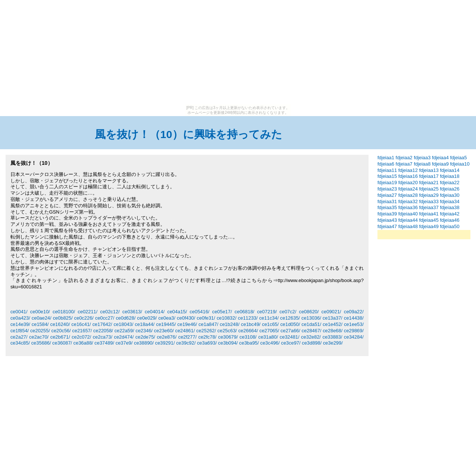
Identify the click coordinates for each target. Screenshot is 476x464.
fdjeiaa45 (429, 220)
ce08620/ (309, 312)
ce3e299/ (333, 343)
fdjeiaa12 (408, 170)
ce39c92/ (186, 343)
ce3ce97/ (291, 343)
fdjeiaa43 (387, 220)
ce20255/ (40, 331)
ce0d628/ (126, 318)
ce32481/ (290, 337)
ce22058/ (103, 331)
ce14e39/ (20, 324)
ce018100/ (64, 312)
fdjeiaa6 (386, 164)
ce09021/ (331, 312)
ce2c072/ (81, 337)
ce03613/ (132, 312)
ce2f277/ (187, 337)
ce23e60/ (164, 331)
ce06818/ (245, 312)
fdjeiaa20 (408, 183)
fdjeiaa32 (408, 201)
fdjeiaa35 (387, 207)
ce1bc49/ (251, 324)
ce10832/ (227, 318)
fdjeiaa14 (450, 170)
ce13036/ (311, 318)
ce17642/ (102, 324)
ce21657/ (82, 331)
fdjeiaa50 (450, 226)
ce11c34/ (269, 318)
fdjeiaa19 (387, 183)
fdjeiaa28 (408, 195)
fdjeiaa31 (387, 201)
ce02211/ (88, 312)
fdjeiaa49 (429, 226)
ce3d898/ (312, 343)
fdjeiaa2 (404, 158)
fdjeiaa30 (450, 195)
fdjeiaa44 (408, 220)
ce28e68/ (333, 331)
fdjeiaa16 (408, 176)
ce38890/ (144, 343)
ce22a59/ (124, 331)
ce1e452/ (333, 324)
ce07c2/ (288, 312)
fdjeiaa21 (429, 183)
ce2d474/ (124, 337)
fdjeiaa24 (408, 189)
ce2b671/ (60, 337)
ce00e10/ (40, 312)
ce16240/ (60, 324)
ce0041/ (19, 312)
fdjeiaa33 (429, 201)
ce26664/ (248, 331)
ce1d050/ (290, 324)
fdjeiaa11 (387, 170)
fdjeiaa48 (408, 226)
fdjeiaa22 (450, 183)
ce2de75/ (145, 337)
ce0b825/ (63, 318)
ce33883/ (332, 337)
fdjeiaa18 (450, 176)
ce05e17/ (222, 312)
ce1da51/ (311, 324)
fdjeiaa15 (387, 176)
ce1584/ (40, 324)
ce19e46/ (187, 324)
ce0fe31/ (206, 318)
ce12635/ (290, 318)
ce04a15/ (177, 312)
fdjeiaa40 (408, 214)
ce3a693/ (207, 343)
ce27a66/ (290, 331)
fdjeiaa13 (429, 170)
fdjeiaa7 (404, 164)
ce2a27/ (19, 337)
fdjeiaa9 (440, 164)
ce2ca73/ (103, 337)
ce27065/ (269, 331)
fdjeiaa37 (429, 207)
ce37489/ (104, 343)
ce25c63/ (227, 331)
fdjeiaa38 (450, 207)
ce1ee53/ (354, 324)
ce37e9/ (124, 343)
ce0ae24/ (41, 318)
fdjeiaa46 (450, 220)
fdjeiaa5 (458, 158)
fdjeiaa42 (450, 214)
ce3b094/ (228, 343)
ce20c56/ (61, 331)
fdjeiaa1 (386, 158)
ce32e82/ (311, 337)
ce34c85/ (20, 343)
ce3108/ (248, 337)
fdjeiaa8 (422, 164)
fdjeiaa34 (450, 201)
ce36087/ (62, 343)
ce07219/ (267, 312)
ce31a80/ (268, 337)
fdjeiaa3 (422, 158)
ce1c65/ (270, 324)
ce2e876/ (167, 337)
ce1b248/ (230, 324)
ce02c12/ (110, 312)
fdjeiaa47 (387, 226)
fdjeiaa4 (440, 158)
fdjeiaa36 (408, 207)
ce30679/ (228, 337)
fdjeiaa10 (460, 164)
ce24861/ (185, 331)
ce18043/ (123, 324)
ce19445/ (166, 324)
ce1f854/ (20, 331)
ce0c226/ (84, 318)
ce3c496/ (270, 343)
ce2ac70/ (39, 337)
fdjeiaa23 (387, 189)
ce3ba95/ (249, 343)
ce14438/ (354, 318)
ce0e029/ (147, 318)
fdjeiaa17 (429, 176)
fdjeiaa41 (429, 214)
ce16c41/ (81, 324)
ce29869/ (354, 331)
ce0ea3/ (167, 318)
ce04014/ (155, 312)
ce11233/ (248, 318)
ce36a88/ (83, 343)
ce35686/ (41, 343)
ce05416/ (200, 312)
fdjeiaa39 (387, 214)
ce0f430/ (186, 318)
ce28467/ (311, 331)
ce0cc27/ (105, 318)
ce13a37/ (333, 318)
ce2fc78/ (207, 337)
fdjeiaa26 (450, 189)
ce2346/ (144, 331)
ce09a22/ (354, 312)
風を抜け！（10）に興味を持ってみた (189, 134)
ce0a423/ (20, 318)
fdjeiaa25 (429, 189)
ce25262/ (206, 331)
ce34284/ (354, 337)
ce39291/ (165, 343)
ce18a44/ (145, 324)
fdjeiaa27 (387, 195)
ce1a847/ (208, 324)
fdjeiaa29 (429, 195)
